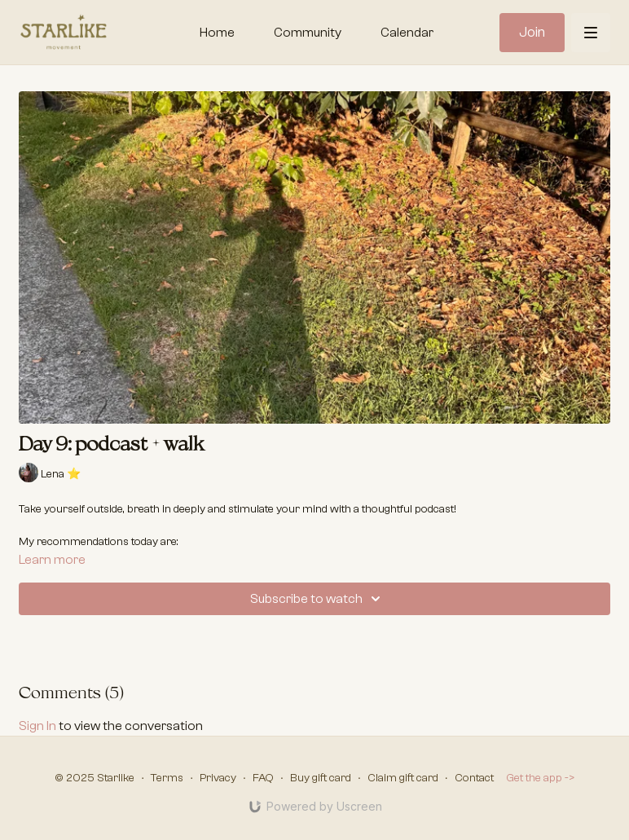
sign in (37, 726)
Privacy (218, 778)
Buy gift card (321, 778)
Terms (167, 778)
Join (532, 32)
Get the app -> (541, 778)
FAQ (263, 778)
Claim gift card (403, 778)
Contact (474, 778)
